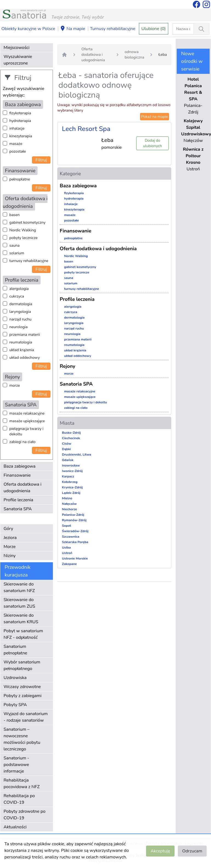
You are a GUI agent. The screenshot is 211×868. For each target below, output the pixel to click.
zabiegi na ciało (22, 442)
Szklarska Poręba (75, 542)
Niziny (10, 556)
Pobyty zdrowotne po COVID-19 (25, 815)
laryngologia (20, 312)
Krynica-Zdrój (72, 487)
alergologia (19, 289)
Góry (8, 529)
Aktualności (15, 827)
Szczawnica (71, 537)
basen (15, 215)
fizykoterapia (20, 113)
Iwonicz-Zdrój (72, 471)
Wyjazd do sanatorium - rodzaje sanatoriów (26, 717)
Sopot (66, 526)
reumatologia (21, 342)
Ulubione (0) (154, 29)
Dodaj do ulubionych (152, 143)
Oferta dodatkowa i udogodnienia (22, 488)
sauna (14, 245)
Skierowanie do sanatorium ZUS (19, 603)
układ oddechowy (25, 358)
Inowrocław (71, 465)
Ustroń (67, 553)
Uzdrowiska (15, 678)
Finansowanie (17, 475)
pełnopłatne (20, 179)
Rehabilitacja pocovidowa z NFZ (22, 783)
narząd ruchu (20, 319)
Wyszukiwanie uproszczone (18, 60)
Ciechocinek (71, 438)
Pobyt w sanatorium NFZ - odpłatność (23, 634)
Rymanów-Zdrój (74, 520)
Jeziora (10, 538)
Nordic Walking (23, 230)
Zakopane (69, 564)
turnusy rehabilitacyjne (29, 261)
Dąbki (66, 449)
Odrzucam (192, 851)
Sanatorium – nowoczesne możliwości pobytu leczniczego (22, 739)
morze (15, 385)
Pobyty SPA (15, 705)
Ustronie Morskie (75, 558)
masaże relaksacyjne (27, 413)
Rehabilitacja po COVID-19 (19, 799)
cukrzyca (17, 296)
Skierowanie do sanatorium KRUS (21, 619)
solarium (17, 253)
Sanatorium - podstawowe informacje (16, 765)
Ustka (66, 547)
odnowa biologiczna (134, 55)
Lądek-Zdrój (71, 493)
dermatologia (21, 304)
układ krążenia (22, 350)
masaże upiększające (27, 421)
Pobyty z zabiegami (22, 696)
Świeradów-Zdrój (75, 531)
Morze (10, 547)
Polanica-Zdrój (73, 515)
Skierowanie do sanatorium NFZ (19, 587)
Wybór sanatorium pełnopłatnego (22, 665)
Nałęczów (69, 504)
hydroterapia (20, 121)
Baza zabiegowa (20, 466)
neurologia (18, 327)
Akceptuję (160, 851)
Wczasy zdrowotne (22, 687)
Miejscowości (16, 48)
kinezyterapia (21, 136)
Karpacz (68, 476)
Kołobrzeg (70, 482)
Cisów (67, 444)
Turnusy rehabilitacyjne (112, 29)
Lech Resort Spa (86, 129)
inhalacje (17, 128)
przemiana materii (25, 335)
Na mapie (73, 29)
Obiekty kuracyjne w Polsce (28, 29)
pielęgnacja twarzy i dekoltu (26, 431)
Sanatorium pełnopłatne (15, 650)
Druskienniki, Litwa (77, 455)
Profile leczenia (18, 500)
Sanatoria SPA (18, 509)
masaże (16, 144)
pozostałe (18, 151)
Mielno (67, 498)
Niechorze (69, 509)
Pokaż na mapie (155, 117)
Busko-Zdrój (71, 433)
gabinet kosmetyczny (27, 222)
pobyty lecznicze (23, 238)
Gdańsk (68, 460)
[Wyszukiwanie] (201, 29)
